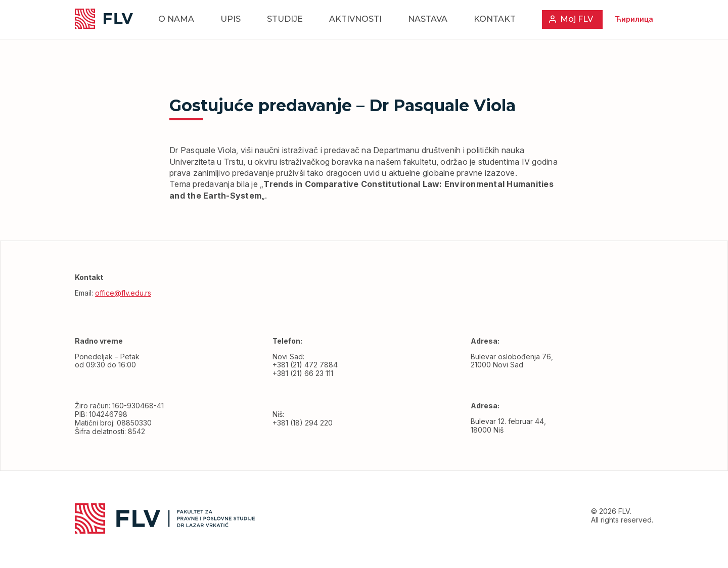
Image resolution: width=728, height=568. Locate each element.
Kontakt (495, 19)
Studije (285, 19)
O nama (176, 19)
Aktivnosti (355, 19)
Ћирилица (634, 19)
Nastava (428, 19)
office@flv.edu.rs (123, 293)
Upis (231, 19)
